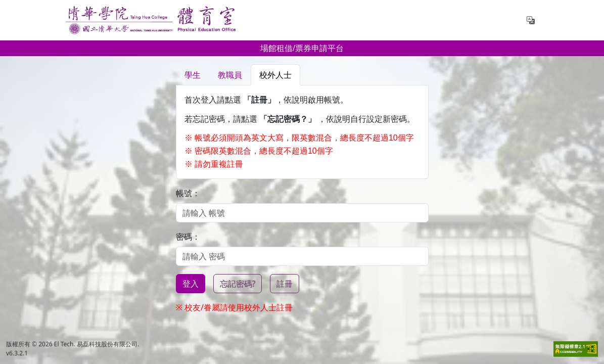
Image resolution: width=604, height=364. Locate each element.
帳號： (188, 193)
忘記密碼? (238, 284)
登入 (191, 284)
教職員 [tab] (230, 75)
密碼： (188, 237)
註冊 (285, 284)
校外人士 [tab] (275, 75)
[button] (531, 20)
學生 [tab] (193, 75)
